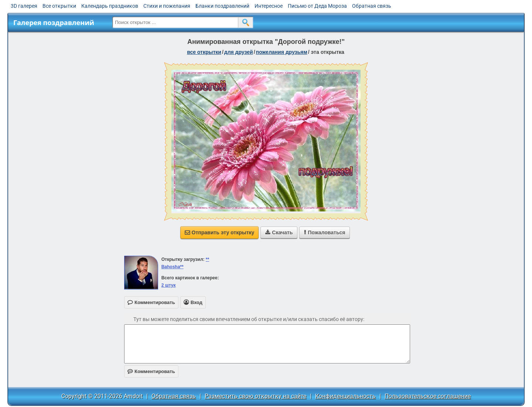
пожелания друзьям (282, 52)
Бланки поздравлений (222, 6)
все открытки (204, 52)
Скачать (279, 232)
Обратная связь (372, 6)
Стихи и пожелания (167, 6)
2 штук (169, 285)
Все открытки (59, 6)
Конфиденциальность (345, 396)
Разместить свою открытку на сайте (255, 396)
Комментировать (151, 371)
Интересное (269, 6)
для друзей (239, 52)
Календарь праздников (110, 6)
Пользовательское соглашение (428, 396)
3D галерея (24, 6)
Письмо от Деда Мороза (317, 6)
